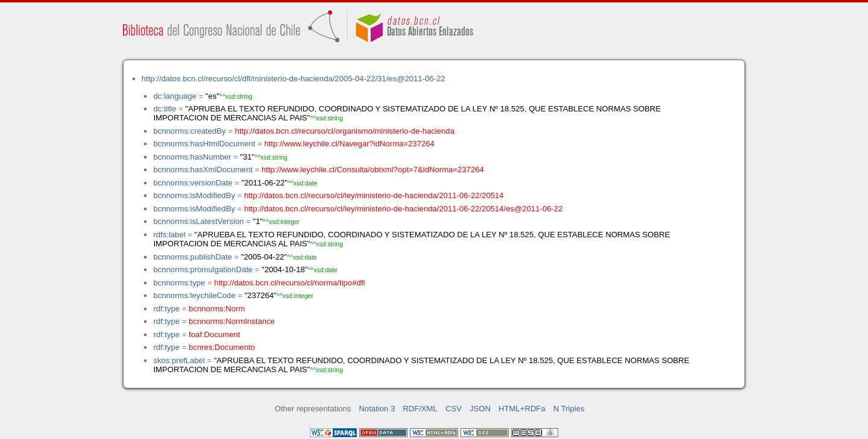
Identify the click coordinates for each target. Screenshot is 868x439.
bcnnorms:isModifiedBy (194, 195)
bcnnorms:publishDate (192, 257)
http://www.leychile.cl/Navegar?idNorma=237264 (349, 144)
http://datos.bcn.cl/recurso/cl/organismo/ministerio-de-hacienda (345, 131)
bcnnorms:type (179, 283)
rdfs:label (169, 235)
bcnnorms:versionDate (193, 183)
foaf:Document (214, 335)
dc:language (175, 96)
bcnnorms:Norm (217, 309)
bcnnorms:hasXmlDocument (203, 170)
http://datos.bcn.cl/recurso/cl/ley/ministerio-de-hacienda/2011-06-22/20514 (374, 195)
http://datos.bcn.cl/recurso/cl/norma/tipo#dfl (289, 283)
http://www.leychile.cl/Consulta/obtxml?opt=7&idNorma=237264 (373, 170)
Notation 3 (377, 409)
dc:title (165, 109)
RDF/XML (420, 409)
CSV (454, 409)
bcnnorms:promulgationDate (203, 269)
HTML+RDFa (522, 409)
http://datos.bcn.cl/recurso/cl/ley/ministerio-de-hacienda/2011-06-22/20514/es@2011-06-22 (404, 209)
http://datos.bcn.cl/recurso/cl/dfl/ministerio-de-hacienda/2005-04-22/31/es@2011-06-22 (294, 79)
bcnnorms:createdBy (189, 131)
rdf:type (166, 309)
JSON (480, 409)
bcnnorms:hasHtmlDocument (204, 144)
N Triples (569, 409)
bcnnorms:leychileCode (194, 295)
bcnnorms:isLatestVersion (198, 221)
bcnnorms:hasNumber (192, 157)
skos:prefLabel (179, 360)
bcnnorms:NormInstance (232, 321)
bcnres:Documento (222, 347)
